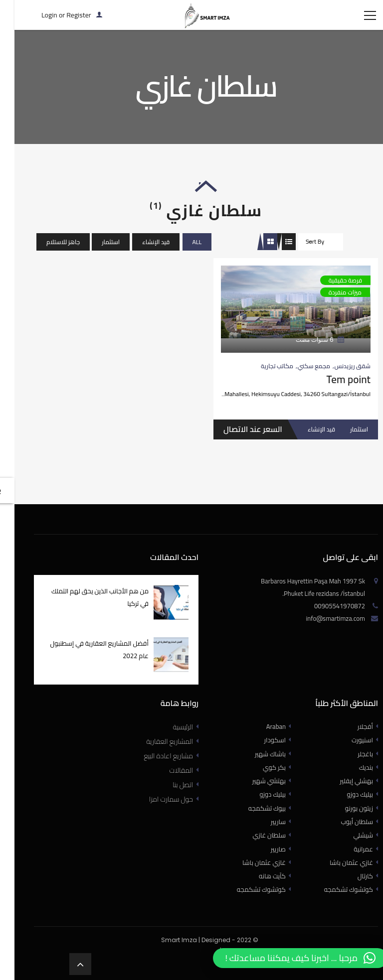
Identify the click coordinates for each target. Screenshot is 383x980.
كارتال (353, 891)
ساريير (266, 837)
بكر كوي (262, 782)
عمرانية (351, 864)
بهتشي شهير (257, 796)
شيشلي (351, 850)
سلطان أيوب (345, 837)
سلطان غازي (257, 850)
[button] (286, 958)
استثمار (96, 257)
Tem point (334, 394)
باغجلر (353, 769)
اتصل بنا (168, 800)
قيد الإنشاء (141, 257)
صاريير (266, 864)
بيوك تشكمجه (255, 823)
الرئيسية (169, 742)
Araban (264, 741)
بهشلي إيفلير (344, 796)
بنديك (354, 782)
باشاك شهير (258, 769)
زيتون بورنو (347, 823)
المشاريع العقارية (155, 756)
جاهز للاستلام (49, 257)
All (183, 257)
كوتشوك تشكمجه (249, 904)
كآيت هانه (260, 891)
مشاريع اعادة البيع (154, 771)
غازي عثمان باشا (252, 877)
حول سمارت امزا (157, 814)
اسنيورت (350, 755)
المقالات (167, 785)
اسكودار (263, 755)
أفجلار (353, 741)
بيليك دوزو (261, 809)
